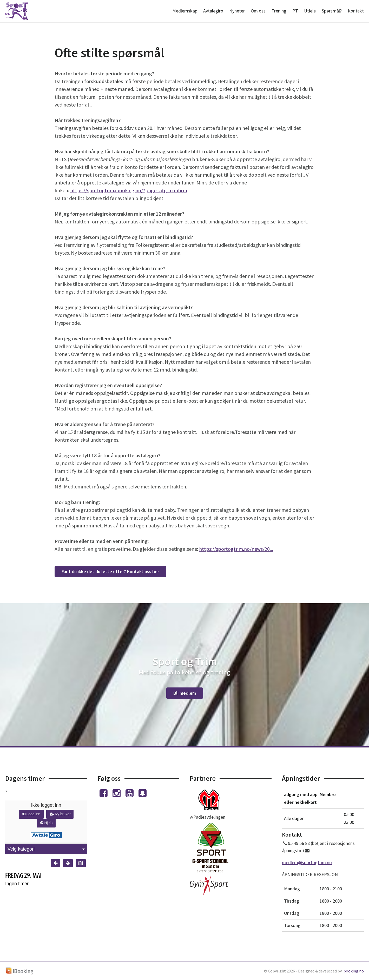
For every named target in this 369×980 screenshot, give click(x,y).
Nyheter (237, 11)
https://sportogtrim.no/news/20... (236, 549)
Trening (279, 11)
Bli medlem (185, 693)
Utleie (310, 11)
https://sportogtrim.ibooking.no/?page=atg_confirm (129, 190)
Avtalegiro (213, 11)
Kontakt (356, 11)
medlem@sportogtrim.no (307, 862)
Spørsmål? (332, 11)
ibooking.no (353, 971)
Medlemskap (185, 11)
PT (295, 11)
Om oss (258, 11)
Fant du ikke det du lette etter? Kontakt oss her (110, 571)
